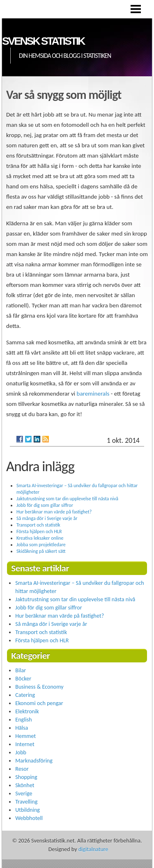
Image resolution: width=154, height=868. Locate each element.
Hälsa (22, 728)
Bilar (21, 670)
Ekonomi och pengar (39, 703)
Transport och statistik (38, 525)
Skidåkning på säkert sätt (41, 551)
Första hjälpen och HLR (39, 531)
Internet (25, 744)
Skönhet (25, 785)
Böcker (23, 679)
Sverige (24, 794)
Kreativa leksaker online (40, 538)
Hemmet (25, 736)
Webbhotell (29, 818)
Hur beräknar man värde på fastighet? (54, 512)
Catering (25, 695)
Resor (22, 769)
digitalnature (93, 849)
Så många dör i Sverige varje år (47, 518)
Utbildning (28, 810)
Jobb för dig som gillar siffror (45, 505)
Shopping (26, 777)
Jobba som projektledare (41, 545)
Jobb (21, 752)
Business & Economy (39, 687)
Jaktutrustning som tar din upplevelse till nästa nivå (67, 499)
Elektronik (27, 711)
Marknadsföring (34, 761)
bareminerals (93, 394)
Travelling (26, 802)
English (23, 720)
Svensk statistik (43, 41)
